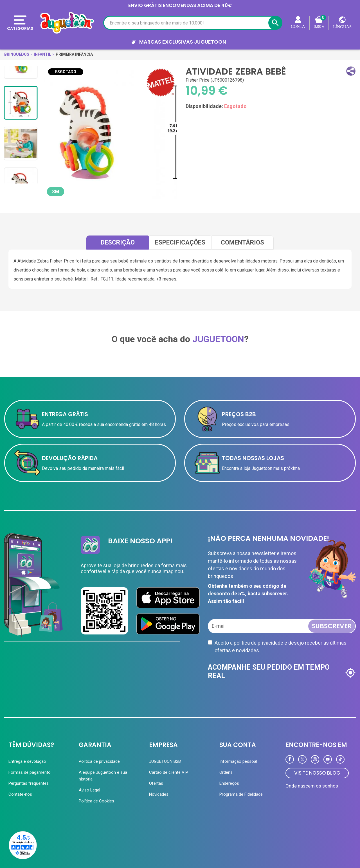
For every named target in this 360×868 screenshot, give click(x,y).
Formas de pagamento (30, 772)
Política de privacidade (99, 761)
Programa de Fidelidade (241, 794)
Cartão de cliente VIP (169, 772)
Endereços (229, 783)
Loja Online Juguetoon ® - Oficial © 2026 (113, 849)
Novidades (159, 794)
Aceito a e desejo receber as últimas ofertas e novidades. (281, 647)
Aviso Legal (89, 790)
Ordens (226, 772)
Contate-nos (20, 794)
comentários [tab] (242, 242)
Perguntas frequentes (29, 783)
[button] (351, 71)
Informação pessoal (238, 761)
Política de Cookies (96, 801)
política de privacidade (258, 643)
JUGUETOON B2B (165, 761)
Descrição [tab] (118, 242)
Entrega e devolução (27, 761)
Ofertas (156, 783)
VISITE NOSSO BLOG (317, 773)
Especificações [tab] (180, 242)
